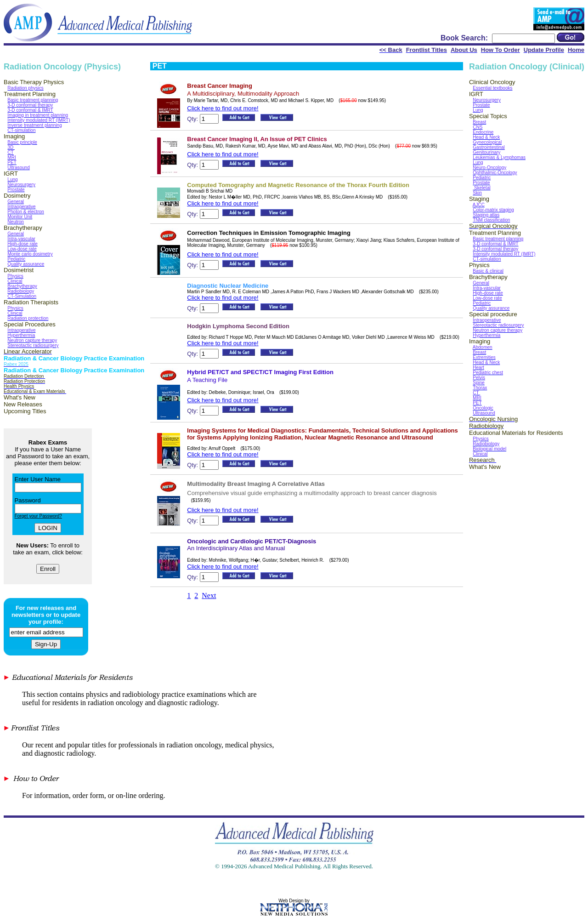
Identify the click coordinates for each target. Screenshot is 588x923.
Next (209, 595)
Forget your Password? (38, 516)
